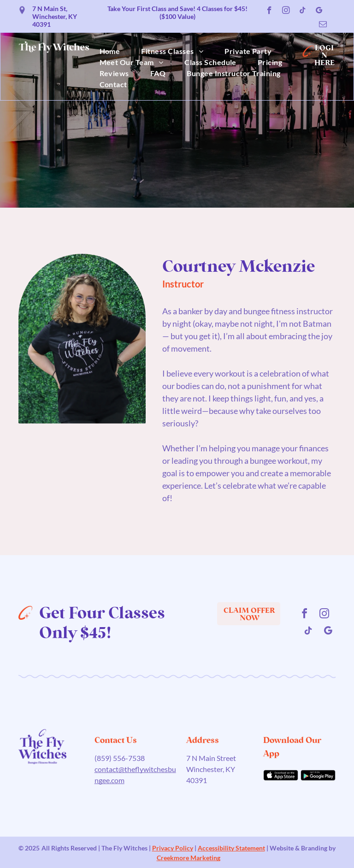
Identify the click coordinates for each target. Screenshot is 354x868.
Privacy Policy (173, 848)
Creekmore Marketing (189, 858)
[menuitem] (110, 51)
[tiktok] (303, 12)
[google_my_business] (319, 12)
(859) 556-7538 (120, 758)
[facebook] (269, 12)
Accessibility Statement (231, 848)
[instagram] (286, 12)
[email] (323, 25)
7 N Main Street (211, 758)
